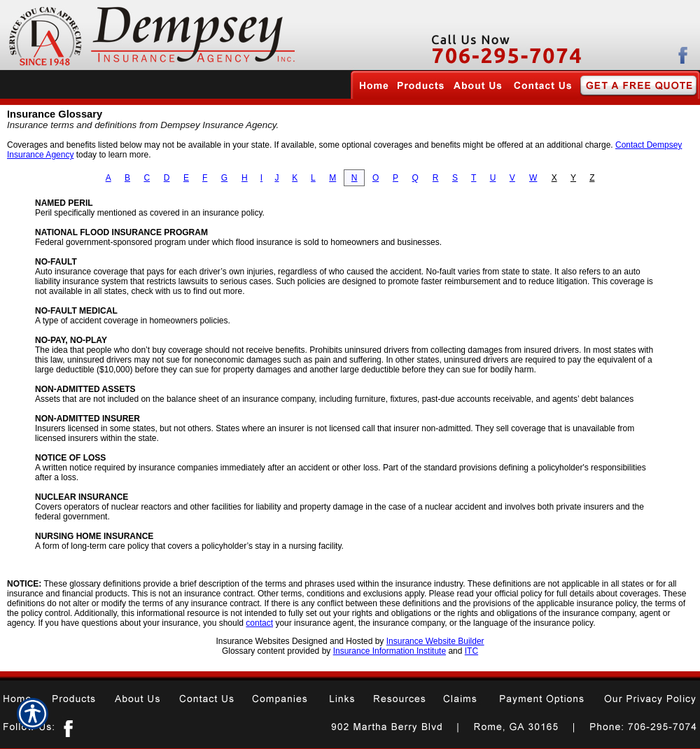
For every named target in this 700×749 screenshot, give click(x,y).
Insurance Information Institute (390, 651)
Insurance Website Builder (435, 641)
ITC (471, 651)
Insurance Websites (252, 641)
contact (259, 623)
